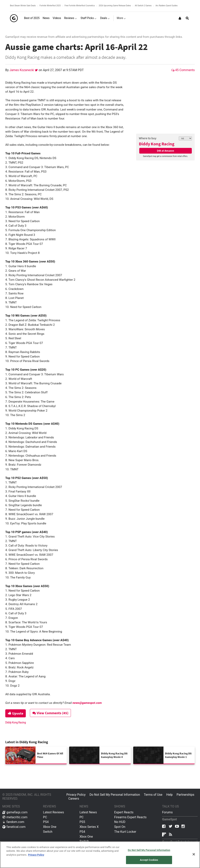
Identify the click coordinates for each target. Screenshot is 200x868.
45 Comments (183, 70)
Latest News (88, 812)
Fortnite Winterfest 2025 (50, 6)
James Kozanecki (22, 70)
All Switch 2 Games (143, 6)
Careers (74, 799)
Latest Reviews (53, 812)
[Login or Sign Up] (180, 18)
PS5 (82, 822)
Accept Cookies (149, 860)
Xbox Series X (89, 827)
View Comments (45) (50, 713)
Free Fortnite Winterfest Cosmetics (80, 6)
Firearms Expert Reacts (130, 817)
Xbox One (50, 827)
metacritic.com (15, 817)
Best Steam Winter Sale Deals (23, 6)
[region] (100, 855)
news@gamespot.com (87, 703)
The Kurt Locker (125, 832)
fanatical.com (14, 827)
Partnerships (185, 795)
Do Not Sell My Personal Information (115, 795)
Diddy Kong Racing (157, 144)
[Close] (194, 854)
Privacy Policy (76, 795)
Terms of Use (153, 795)
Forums (167, 812)
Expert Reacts (124, 812)
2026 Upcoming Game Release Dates (115, 6)
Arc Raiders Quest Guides (167, 6)
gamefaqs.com (15, 812)
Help (169, 795)
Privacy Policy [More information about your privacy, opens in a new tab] (36, 855)
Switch (48, 832)
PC (45, 817)
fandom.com (13, 822)
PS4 (46, 822)
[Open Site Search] (187, 18)
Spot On (120, 827)
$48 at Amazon (165, 151)
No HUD (120, 822)
